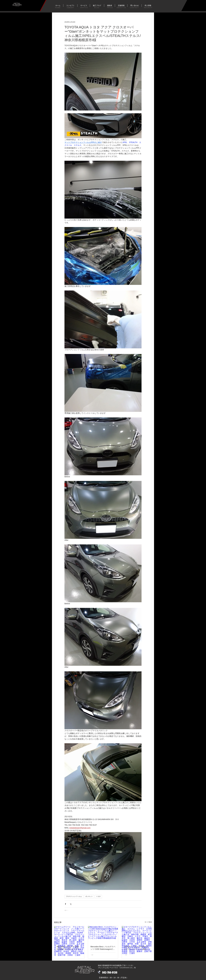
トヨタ (98, 897)
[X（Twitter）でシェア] (71, 904)
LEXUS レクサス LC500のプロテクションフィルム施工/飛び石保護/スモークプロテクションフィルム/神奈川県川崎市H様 (137, 948)
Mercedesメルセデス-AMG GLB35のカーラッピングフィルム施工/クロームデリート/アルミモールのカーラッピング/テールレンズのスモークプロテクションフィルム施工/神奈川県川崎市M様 (69, 948)
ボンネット (89, 897)
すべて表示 (148, 922)
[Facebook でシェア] (65, 904)
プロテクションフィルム (74, 897)
